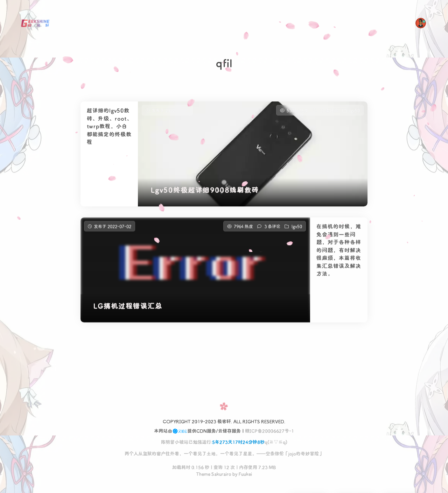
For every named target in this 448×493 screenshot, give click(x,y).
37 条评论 (329, 110)
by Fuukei (242, 474)
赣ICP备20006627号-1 (269, 431)
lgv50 (355, 110)
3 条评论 (272, 233)
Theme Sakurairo (214, 474)
